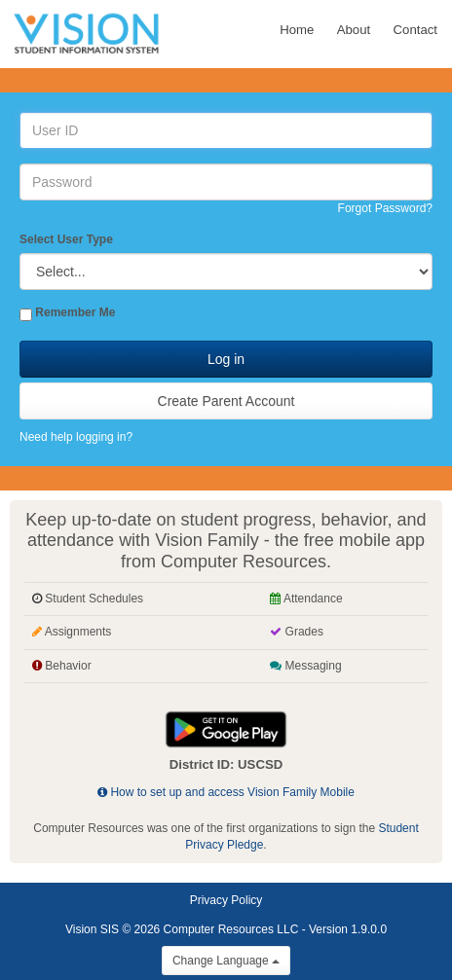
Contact (415, 30)
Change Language (226, 961)
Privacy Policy (226, 900)
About (354, 30)
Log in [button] (226, 359)
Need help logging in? (76, 437)
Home (297, 30)
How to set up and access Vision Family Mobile (226, 792)
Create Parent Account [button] (226, 401)
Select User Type (66, 239)
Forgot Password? (385, 208)
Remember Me (75, 312)
